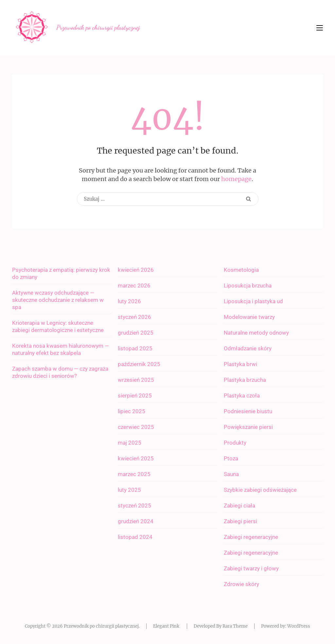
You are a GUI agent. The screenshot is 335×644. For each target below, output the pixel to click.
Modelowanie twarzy (249, 317)
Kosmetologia (241, 270)
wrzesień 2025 (136, 380)
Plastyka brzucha (245, 380)
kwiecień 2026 (136, 270)
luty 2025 (129, 490)
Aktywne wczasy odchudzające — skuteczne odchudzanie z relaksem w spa (58, 300)
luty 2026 (129, 301)
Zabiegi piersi (240, 521)
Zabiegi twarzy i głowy (251, 568)
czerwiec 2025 (136, 427)
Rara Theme (235, 626)
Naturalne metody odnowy (256, 333)
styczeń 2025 (134, 506)
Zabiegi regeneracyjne (251, 537)
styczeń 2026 (134, 317)
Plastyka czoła (242, 396)
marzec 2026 (134, 285)
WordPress (299, 626)
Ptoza (231, 458)
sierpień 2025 (135, 396)
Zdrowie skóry (241, 584)
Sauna (231, 474)
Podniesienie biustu (248, 411)
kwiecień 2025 (136, 458)
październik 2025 (139, 364)
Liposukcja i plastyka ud (253, 301)
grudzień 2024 (136, 521)
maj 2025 (130, 443)
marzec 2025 (134, 474)
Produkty (235, 443)
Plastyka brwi (240, 364)
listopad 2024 (135, 537)
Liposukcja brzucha (248, 285)
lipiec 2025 (132, 411)
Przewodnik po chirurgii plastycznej (98, 28)
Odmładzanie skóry (248, 348)
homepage (236, 179)
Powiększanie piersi (248, 427)
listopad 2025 (135, 348)
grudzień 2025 (136, 333)
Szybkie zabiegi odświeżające (260, 490)
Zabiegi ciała (239, 506)
